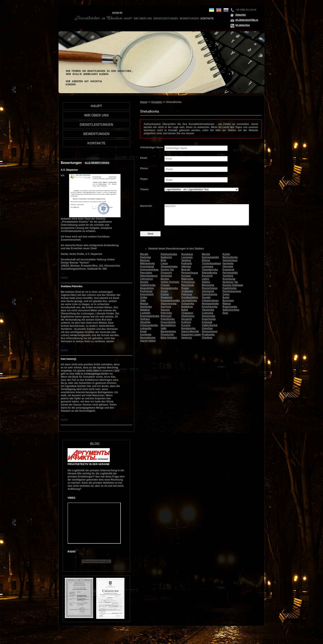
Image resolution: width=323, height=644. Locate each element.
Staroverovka (169, 304)
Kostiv (226, 254)
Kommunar (229, 279)
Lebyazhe (146, 328)
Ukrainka (145, 322)
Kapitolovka (229, 288)
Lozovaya (208, 313)
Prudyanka (208, 335)
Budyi (226, 297)
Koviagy (186, 276)
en (219, 10)
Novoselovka (148, 338)
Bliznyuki (166, 316)
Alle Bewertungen (97, 163)
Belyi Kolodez (169, 338)
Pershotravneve (232, 291)
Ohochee (228, 267)
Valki (163, 328)
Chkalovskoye (210, 301)
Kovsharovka (210, 307)
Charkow (207, 338)
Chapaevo (187, 313)
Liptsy (205, 279)
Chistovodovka (149, 325)
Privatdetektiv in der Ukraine (89, 464)
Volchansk (208, 291)
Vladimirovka (148, 285)
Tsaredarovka (210, 270)
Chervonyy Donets (146, 280)
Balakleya (187, 307)
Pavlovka (145, 257)
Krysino (186, 325)
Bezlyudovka (230, 257)
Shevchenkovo (149, 276)
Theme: (145, 189)
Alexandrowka (169, 267)
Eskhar (165, 294)
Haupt (128, 19)
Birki (163, 260)
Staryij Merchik (190, 331)
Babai (185, 310)
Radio (72, 552)
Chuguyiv (166, 273)
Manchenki (188, 285)
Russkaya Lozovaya (187, 256)
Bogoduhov (147, 288)
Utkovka (186, 267)
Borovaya (228, 301)
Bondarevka (188, 328)
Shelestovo (188, 316)
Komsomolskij (210, 257)
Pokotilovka (168, 319)
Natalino (145, 310)
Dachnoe (166, 307)
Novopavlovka (210, 304)
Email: (144, 158)
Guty (225, 313)
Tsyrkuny (228, 276)
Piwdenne (166, 297)
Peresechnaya (190, 273)
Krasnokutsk (168, 322)
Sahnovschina (231, 310)
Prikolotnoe (188, 282)
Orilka (144, 297)
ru (226, 10)
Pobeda (165, 285)
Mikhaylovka (147, 263)
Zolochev (207, 328)
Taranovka (208, 310)
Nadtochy (166, 257)
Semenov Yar (230, 282)
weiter (64, 277)
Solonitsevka (209, 294)
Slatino (206, 282)
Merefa (206, 254)
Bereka (165, 279)
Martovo (145, 260)
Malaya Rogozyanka (230, 305)
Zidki (143, 301)
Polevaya (187, 294)
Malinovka (187, 279)
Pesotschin (167, 335)
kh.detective (243, 25)
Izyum (164, 291)
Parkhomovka (169, 254)
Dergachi (187, 319)
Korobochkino (190, 297)
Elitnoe (206, 260)
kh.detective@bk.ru (247, 20)
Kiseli (143, 331)
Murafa (144, 254)
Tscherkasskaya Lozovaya (211, 265)
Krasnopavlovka (150, 316)
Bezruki (186, 270)
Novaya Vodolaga (233, 285)
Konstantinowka (170, 301)
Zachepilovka (189, 301)
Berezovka (208, 285)
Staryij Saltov (148, 341)
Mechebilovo (168, 325)
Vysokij (206, 297)
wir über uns (143, 19)
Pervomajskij (230, 273)
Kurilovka (146, 335)
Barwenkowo (168, 331)
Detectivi (241, 15)
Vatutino (186, 260)
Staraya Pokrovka (166, 311)
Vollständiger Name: (152, 147)
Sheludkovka (209, 273)
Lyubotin (145, 313)
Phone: (144, 168)
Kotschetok (147, 294)
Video (71, 498)
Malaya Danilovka (146, 305)
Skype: (144, 179)
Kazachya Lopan (191, 335)
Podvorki (187, 263)
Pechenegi (146, 291)
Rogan (185, 288)
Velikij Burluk (210, 325)
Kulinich (186, 322)
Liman (164, 263)
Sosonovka (208, 316)
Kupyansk (228, 270)
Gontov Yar (167, 270)
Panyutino (146, 273)
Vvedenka (187, 291)
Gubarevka (188, 304)
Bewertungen (189, 19)
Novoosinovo (210, 331)
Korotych (207, 276)
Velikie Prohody (170, 282)
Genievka (228, 263)
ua (212, 10)
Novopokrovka (169, 288)
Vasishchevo (230, 260)
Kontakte (207, 19)
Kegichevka (209, 319)
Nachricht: (146, 206)
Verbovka (166, 276)
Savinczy (187, 338)
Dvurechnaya (210, 288)
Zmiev (226, 294)
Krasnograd (147, 267)
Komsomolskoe (149, 270)
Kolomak (207, 322)
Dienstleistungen (166, 19)
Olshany (145, 319)
